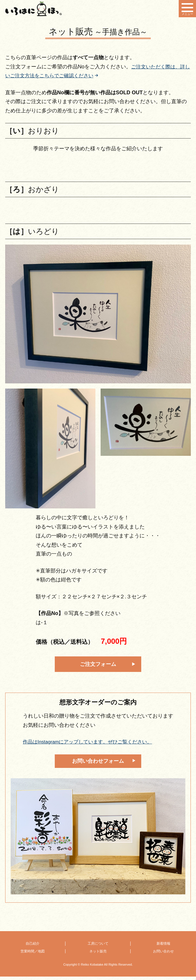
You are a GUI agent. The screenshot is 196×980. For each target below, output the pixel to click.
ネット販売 (98, 955)
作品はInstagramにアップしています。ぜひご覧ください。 (91, 744)
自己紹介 (33, 947)
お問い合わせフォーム (98, 764)
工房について (98, 947)
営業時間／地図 (33, 955)
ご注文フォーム (98, 666)
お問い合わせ (163, 955)
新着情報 (163, 947)
